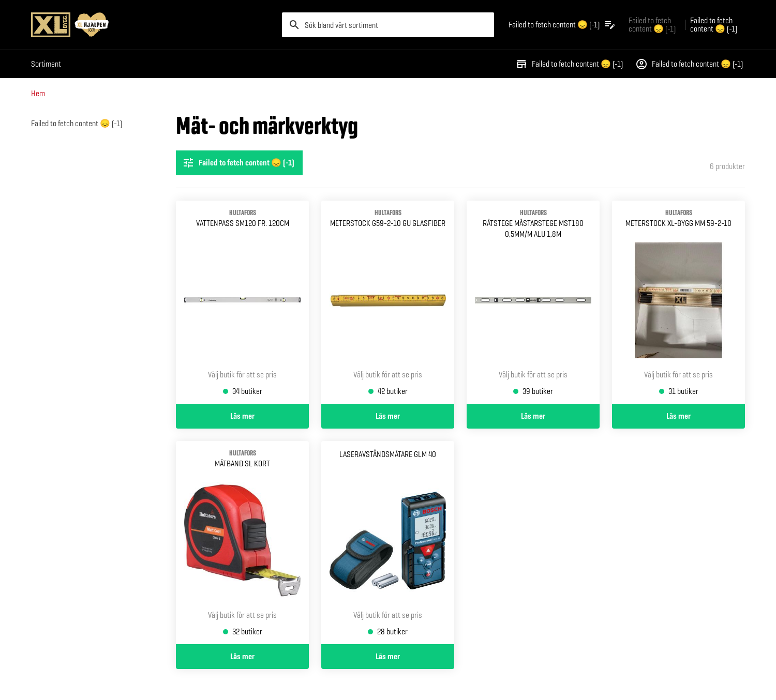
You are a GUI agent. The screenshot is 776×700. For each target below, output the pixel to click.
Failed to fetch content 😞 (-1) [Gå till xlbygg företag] (652, 25)
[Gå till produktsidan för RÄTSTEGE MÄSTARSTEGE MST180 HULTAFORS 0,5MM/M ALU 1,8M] (533, 302)
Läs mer (242, 416)
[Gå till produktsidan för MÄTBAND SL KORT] (242, 543)
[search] (388, 25)
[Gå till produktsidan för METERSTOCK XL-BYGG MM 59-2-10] (678, 302)
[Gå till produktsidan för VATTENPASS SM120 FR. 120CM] (242, 302)
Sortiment (46, 64)
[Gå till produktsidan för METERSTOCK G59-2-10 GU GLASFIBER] (388, 302)
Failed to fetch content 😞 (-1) (569, 64)
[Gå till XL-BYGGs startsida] (152, 25)
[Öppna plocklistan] (562, 25)
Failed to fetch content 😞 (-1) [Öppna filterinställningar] (238, 163)
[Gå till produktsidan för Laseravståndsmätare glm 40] (388, 543)
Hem (38, 93)
